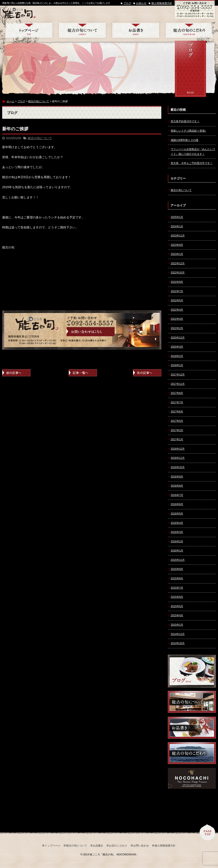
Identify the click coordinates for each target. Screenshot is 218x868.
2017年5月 (177, 421)
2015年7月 (177, 588)
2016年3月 (177, 532)
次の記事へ (147, 373)
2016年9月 (177, 477)
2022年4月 (177, 310)
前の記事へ (16, 373)
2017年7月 (177, 402)
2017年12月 (178, 375)
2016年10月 (178, 467)
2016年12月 (178, 449)
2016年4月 (177, 523)
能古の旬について (82, 30)
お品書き (136, 30)
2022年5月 (177, 300)
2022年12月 (178, 263)
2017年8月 (177, 393)
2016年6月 (177, 504)
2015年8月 (177, 578)
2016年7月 (177, 495)
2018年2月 (177, 356)
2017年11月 (178, 384)
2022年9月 (177, 282)
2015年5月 (177, 606)
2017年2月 (177, 430)
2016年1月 (177, 551)
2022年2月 (177, 328)
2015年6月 (177, 597)
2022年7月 (177, 291)
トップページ (29, 30)
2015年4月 (177, 615)
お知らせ (141, 3)
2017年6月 (177, 412)
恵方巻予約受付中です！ (185, 121)
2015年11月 (178, 560)
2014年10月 (178, 643)
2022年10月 (178, 273)
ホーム (10, 101)
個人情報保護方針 (162, 3)
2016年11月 (178, 458)
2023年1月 (177, 254)
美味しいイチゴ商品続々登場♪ (188, 131)
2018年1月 (177, 365)
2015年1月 (177, 625)
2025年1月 (177, 217)
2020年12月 (178, 338)
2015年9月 (177, 569)
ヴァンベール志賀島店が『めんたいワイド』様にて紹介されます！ (193, 152)
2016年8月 (177, 486)
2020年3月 (177, 347)
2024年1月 (177, 226)
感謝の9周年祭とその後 (185, 140)
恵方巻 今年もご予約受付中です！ (192, 163)
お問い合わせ (141, 846)
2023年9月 (177, 245)
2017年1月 (177, 439)
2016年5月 (177, 514)
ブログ (127, 3)
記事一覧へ (83, 373)
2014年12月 (178, 634)
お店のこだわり (189, 30)
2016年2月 (177, 541)
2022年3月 (177, 319)
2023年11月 (178, 236)
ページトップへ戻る (208, 832)
